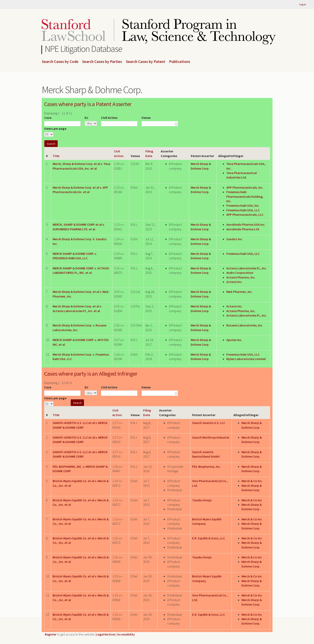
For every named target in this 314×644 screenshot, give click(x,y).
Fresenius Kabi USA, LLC (243, 210)
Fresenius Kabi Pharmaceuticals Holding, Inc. (245, 196)
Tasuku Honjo (202, 500)
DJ (86, 118)
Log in (303, 4)
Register (51, 634)
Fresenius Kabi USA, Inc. (243, 205)
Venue (146, 118)
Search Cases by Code (60, 62)
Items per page (55, 129)
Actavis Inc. (234, 282)
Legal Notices (106, 634)
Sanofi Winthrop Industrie (211, 437)
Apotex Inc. (234, 340)
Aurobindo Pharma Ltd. (243, 229)
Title (56, 156)
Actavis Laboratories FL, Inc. (247, 268)
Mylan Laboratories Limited (246, 359)
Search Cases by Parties (102, 62)
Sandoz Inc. (235, 239)
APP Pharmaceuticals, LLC (245, 215)
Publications (180, 62)
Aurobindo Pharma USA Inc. (246, 224)
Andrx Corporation (240, 273)
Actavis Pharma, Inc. (241, 277)
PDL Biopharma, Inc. (206, 467)
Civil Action (109, 118)
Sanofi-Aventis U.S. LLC (209, 423)
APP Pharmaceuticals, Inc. (245, 187)
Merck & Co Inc (252, 481)
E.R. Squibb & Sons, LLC (209, 538)
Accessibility (126, 634)
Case (48, 118)
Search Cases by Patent (146, 62)
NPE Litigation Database (84, 49)
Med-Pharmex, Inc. (239, 292)
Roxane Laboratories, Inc (244, 325)
